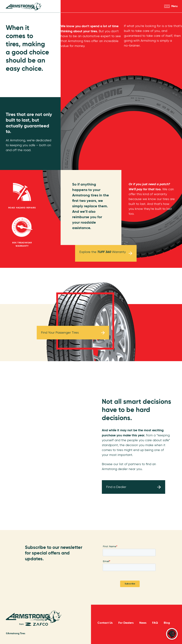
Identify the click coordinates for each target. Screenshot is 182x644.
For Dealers (126, 623)
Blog (167, 623)
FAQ (155, 623)
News (143, 623)
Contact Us (105, 623)
